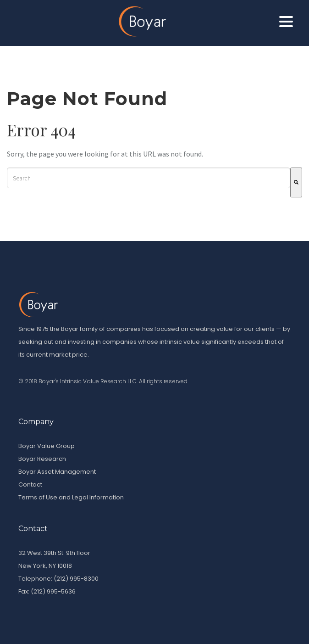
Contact (30, 484)
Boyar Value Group (47, 446)
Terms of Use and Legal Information (71, 497)
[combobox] (149, 178)
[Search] (296, 182)
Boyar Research (42, 459)
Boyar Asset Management (57, 472)
